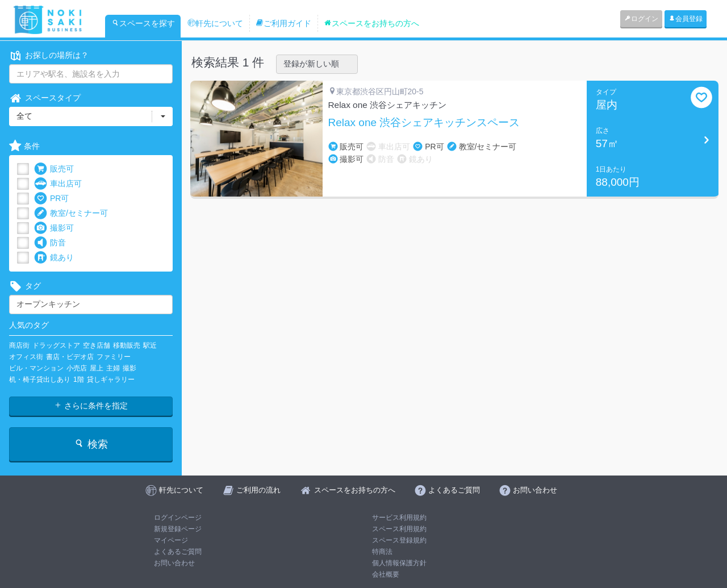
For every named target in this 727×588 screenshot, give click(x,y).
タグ (25, 286)
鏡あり (54, 258)
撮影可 (54, 228)
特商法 (382, 552)
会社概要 (386, 574)
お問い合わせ (174, 563)
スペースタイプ (45, 98)
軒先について (215, 23)
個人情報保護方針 (399, 563)
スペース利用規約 (399, 529)
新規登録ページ (178, 529)
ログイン (641, 19)
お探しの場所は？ (49, 55)
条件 (24, 146)
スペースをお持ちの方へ (371, 23)
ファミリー (114, 357)
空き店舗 (97, 345)
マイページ (171, 540)
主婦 (113, 368)
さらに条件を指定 (91, 406)
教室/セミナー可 (71, 213)
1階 (79, 380)
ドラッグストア (56, 345)
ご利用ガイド (283, 23)
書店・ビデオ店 (70, 357)
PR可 (51, 199)
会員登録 (686, 19)
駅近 (150, 345)
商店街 (19, 345)
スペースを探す (143, 23)
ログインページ (178, 518)
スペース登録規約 (399, 540)
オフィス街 (26, 357)
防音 (50, 243)
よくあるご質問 (178, 552)
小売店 (77, 368)
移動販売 (127, 345)
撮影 (129, 368)
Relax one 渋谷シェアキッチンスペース (424, 123)
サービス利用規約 (399, 518)
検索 (91, 444)
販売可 (54, 169)
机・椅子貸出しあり (40, 380)
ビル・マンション (36, 368)
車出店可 (58, 184)
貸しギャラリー (111, 380)
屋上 (97, 368)
